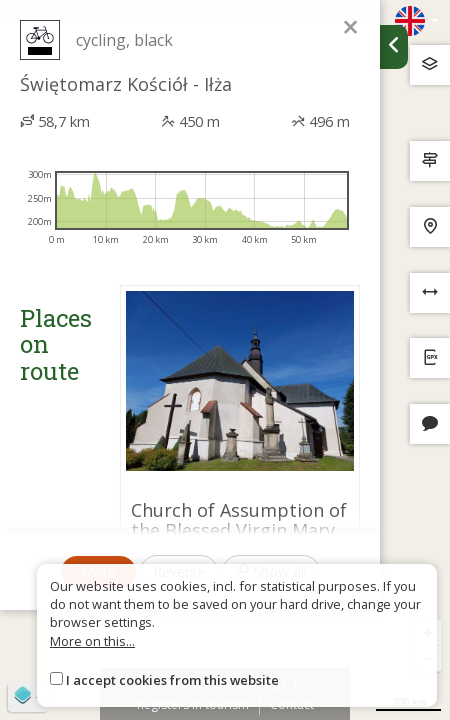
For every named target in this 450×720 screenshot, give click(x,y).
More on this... (92, 641)
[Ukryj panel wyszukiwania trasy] (394, 47)
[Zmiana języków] (417, 21)
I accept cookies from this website (172, 680)
